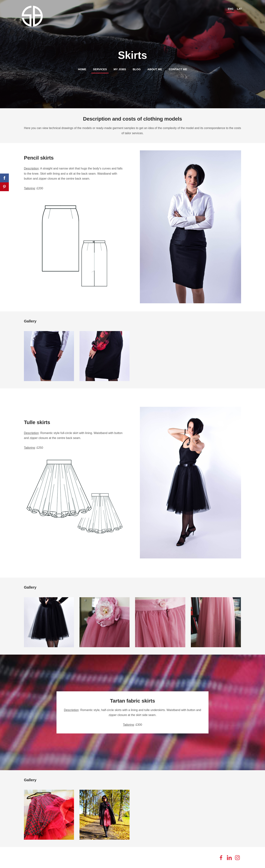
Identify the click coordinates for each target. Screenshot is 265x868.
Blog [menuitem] (137, 68)
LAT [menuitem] (237, 8)
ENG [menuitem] (228, 8)
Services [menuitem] (100, 68)
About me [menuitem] (155, 68)
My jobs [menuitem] (120, 68)
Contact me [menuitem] (178, 68)
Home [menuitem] (82, 68)
